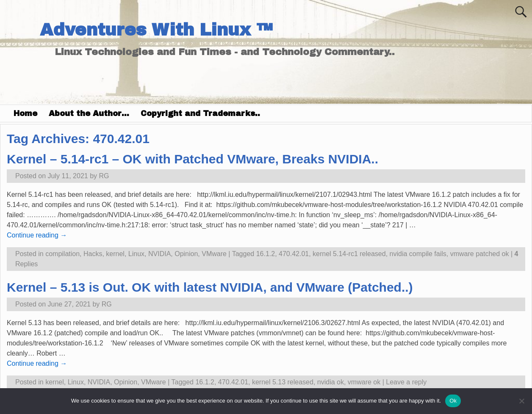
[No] (521, 401)
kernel (115, 254)
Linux (136, 254)
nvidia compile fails (418, 254)
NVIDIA (159, 254)
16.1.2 (266, 254)
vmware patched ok (480, 254)
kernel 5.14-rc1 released (349, 254)
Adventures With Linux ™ (156, 30)
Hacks (93, 254)
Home (25, 113)
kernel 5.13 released (283, 382)
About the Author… (89, 113)
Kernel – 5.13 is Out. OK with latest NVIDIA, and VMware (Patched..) (210, 287)
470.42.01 (294, 254)
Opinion (186, 254)
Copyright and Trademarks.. (200, 113)
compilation (62, 254)
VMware (214, 254)
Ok (453, 401)
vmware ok (364, 382)
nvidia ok (331, 382)
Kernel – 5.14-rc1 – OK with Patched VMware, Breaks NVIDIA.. (193, 159)
